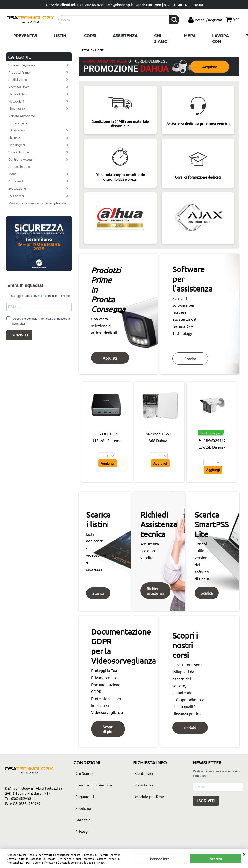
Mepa (190, 36)
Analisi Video (18, 79)
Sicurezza (15, 137)
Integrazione (17, 130)
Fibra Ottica (17, 109)
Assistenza (125, 36)
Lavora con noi (221, 41)
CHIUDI (244, 854)
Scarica (191, 360)
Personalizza (160, 859)
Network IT (16, 101)
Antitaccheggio (19, 167)
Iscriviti (191, 729)
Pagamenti (85, 798)
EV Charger (16, 196)
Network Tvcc (18, 94)
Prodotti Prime (19, 72)
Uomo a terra (18, 123)
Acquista (210, 66)
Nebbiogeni (17, 145)
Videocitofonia (19, 152)
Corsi (90, 36)
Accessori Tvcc (19, 87)
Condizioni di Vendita (94, 787)
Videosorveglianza (22, 65)
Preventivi (25, 36)
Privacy (100, 862)
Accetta (216, 859)
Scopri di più (108, 731)
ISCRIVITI (19, 335)
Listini (61, 36)
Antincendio (17, 181)
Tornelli (14, 174)
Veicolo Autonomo (22, 116)
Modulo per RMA (150, 798)
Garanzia (83, 822)
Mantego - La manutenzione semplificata (37, 203)
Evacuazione (17, 188)
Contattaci (144, 775)
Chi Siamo (161, 39)
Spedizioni (84, 810)
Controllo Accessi (21, 159)
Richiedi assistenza (155, 592)
